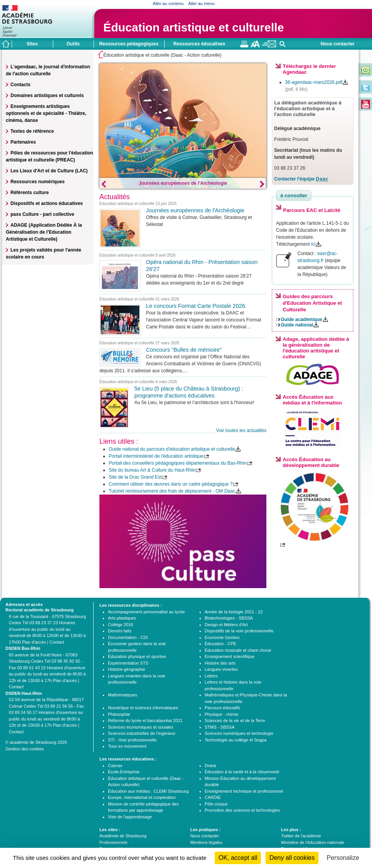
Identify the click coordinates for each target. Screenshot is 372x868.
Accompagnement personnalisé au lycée (146, 612)
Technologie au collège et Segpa (236, 740)
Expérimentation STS (128, 663)
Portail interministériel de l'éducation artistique (156, 456)
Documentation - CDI (128, 637)
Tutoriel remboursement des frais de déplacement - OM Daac (172, 491)
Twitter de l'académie (301, 836)
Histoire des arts (220, 663)
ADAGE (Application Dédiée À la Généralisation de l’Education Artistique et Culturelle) (44, 232)
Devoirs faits (120, 631)
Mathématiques (123, 695)
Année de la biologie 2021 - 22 (234, 612)
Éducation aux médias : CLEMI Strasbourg (148, 791)
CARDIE (213, 797)
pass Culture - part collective (42, 214)
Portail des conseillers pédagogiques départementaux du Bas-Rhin (178, 463)
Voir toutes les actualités (241, 431)
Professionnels (113, 842)
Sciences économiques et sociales (141, 727)
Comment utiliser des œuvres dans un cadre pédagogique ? (171, 484)
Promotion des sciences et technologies (242, 810)
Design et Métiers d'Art (226, 625)
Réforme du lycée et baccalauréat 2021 (145, 720)
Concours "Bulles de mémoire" (184, 350)
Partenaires (23, 142)
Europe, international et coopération (142, 797)
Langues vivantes (221, 669)
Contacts (20, 85)
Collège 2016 (121, 625)
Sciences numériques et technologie (239, 733)
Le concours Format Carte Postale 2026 (196, 306)
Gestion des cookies (25, 749)
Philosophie (119, 714)
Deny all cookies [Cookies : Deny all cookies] (292, 858)
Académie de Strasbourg (123, 836)
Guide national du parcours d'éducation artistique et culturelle (172, 449)
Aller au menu (202, 3)
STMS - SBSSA (220, 727)
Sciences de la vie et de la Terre (235, 720)
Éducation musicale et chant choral (238, 650)
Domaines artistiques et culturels (47, 95)
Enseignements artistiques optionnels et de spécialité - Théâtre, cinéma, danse (46, 113)
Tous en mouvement (127, 746)
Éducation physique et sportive (137, 656)
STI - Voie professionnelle (132, 740)
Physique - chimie (222, 714)
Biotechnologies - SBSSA (229, 618)
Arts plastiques (122, 618)
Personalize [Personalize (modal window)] (343, 858)
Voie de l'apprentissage (130, 817)
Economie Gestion (222, 637)
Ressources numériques (37, 182)
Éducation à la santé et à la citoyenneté (242, 772)
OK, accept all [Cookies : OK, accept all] (238, 858)
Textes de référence (32, 131)
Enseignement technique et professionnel (244, 791)
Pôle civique (216, 804)
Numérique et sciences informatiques (143, 708)
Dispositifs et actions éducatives (47, 203)
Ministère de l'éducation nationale (313, 842)
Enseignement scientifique (229, 656)
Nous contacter (338, 44)
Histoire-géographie (127, 669)
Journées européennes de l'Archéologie (183, 183)
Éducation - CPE (220, 644)
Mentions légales (206, 842)
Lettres (211, 676)
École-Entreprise (124, 772)
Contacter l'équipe (301, 179)
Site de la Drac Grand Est (135, 477)
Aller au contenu (168, 3)
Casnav (115, 766)
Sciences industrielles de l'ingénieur (142, 733)
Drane (210, 766)
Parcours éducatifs (222, 708)
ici (313, 244)
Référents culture (30, 193)
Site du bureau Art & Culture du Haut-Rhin (152, 470)
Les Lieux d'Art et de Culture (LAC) (49, 171)
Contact (57, 642)
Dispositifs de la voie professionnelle (239, 631)
